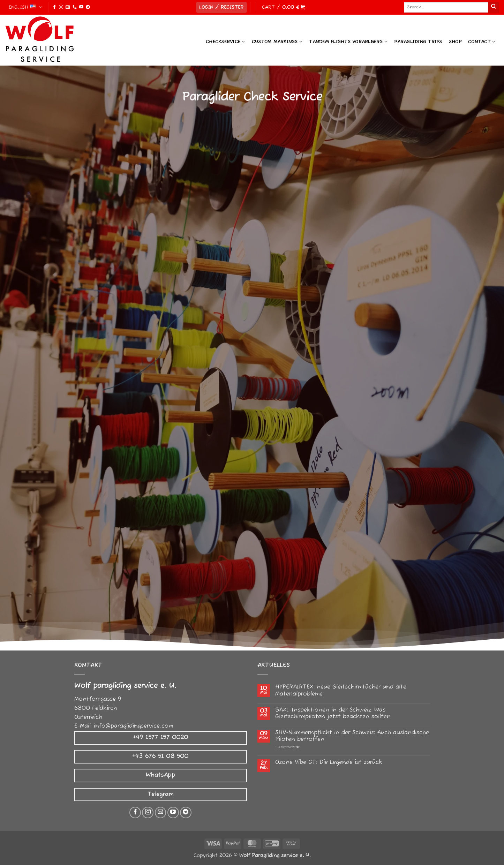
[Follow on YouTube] (81, 7)
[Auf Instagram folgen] (148, 813)
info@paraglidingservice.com (133, 726)
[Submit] (494, 7)
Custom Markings (277, 42)
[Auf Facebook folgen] (135, 813)
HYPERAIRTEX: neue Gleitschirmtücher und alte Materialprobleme (341, 691)
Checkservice (225, 42)
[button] (221, 7)
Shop (455, 42)
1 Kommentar (302, 747)
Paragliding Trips (418, 42)
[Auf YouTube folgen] (173, 813)
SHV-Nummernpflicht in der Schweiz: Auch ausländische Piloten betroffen (352, 736)
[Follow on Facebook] (54, 7)
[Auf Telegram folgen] (186, 813)
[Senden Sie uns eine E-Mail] (161, 813)
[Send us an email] (68, 7)
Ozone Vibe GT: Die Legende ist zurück (329, 763)
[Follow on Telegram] (88, 7)
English (25, 7)
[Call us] (75, 7)
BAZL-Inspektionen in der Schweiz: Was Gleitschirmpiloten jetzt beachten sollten (333, 714)
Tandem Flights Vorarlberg (348, 42)
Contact (482, 42)
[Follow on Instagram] (61, 7)
